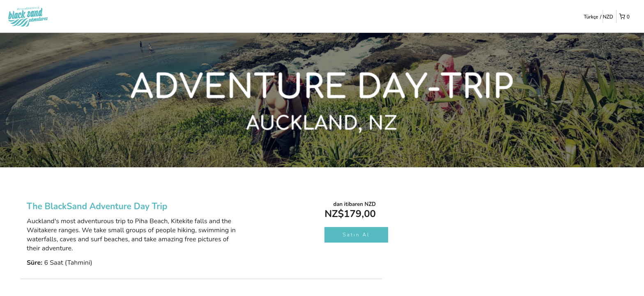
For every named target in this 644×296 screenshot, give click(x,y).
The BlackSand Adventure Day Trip (97, 206)
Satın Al (356, 235)
